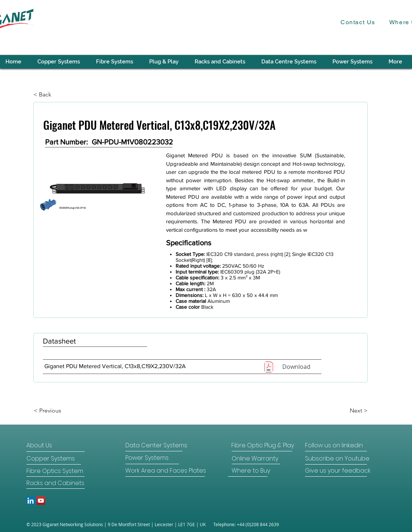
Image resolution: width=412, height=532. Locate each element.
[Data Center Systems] (156, 445)
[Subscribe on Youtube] (337, 459)
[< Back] (58, 95)
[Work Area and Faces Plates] (166, 471)
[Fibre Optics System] (55, 471)
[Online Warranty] (255, 459)
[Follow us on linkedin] (335, 445)
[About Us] (54, 445)
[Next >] (349, 411)
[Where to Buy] (251, 471)
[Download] (296, 367)
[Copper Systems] (52, 459)
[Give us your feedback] (338, 471)
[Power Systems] (151, 458)
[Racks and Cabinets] (55, 483)
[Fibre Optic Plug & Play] (263, 445)
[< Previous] (58, 411)
